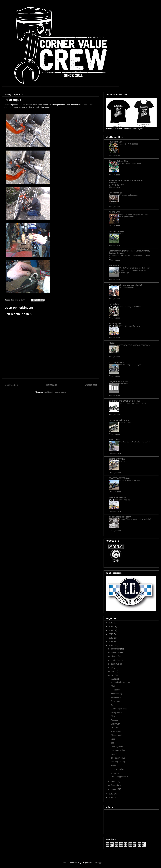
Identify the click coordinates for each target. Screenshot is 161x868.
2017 (111, 630)
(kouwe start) (116, 694)
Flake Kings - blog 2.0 (119, 420)
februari (115, 785)
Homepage (52, 385)
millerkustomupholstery (120, 517)
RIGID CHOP (114, 440)
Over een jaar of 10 (119, 709)
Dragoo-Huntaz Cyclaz (119, 382)
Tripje (113, 716)
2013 (111, 645)
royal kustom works (118, 498)
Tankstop (115, 720)
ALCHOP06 (114, 266)
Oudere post (91, 385)
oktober (115, 656)
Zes (112, 743)
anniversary (116, 697)
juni (113, 671)
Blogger (99, 863)
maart (114, 782)
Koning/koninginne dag (120, 682)
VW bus (114, 765)
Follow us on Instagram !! (130, 195)
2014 (111, 642)
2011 (111, 798)
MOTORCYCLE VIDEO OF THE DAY (135, 345)
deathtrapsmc (115, 324)
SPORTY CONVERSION (119, 478)
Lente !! (114, 754)
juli (112, 668)
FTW (113, 686)
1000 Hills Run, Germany (130, 326)
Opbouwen (115, 724)
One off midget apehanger (130, 365)
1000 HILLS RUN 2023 (129, 144)
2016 (111, 634)
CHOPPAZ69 (114, 212)
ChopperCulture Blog (119, 161)
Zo (112, 705)
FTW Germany (115, 142)
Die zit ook (115, 701)
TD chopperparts (116, 362)
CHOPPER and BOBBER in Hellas (124, 401)
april (113, 679)
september (116, 660)
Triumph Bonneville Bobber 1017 (133, 403)
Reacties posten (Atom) (57, 392)
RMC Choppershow (119, 777)
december (116, 649)
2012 (111, 794)
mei (113, 675)
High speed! (116, 690)
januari (114, 789)
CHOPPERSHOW (116, 185)
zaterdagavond (117, 747)
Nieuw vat (115, 773)
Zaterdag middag (118, 762)
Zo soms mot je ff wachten (130, 307)
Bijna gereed (116, 735)
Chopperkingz (115, 193)
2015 (111, 638)
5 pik (113, 739)
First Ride (115, 728)
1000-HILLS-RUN (116, 232)
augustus (115, 664)
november (116, 653)
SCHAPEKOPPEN (117, 459)
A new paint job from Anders (131, 163)
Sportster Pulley (117, 769)
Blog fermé (124, 384)
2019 (111, 623)
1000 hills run (125, 500)
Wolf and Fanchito (127, 287)
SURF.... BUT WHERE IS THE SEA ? (135, 442)
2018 (121, 234)
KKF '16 (123, 461)
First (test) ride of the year (130, 480)
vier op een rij (116, 712)
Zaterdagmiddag (118, 750)
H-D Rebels (114, 304)
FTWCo (112, 343)
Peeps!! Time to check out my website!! (135, 519)
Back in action (125, 423)
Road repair (116, 731)
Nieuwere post (11, 385)
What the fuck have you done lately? (125, 285)
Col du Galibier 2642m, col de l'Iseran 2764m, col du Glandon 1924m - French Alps (135, 270)
